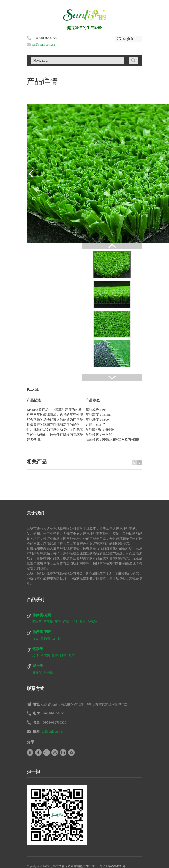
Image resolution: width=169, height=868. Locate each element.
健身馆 (37, 672)
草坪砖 (49, 622)
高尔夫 (46, 655)
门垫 (66, 622)
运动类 (38, 649)
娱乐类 (38, 666)
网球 (71, 655)
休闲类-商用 (42, 632)
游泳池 (92, 622)
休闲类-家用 (42, 615)
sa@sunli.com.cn (44, 44)
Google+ (47, 753)
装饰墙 (46, 638)
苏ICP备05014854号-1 (111, 866)
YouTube (55, 753)
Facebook (38, 753)
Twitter (30, 753)
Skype (63, 753)
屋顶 (75, 622)
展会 (36, 638)
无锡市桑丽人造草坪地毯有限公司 (72, 866)
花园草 (37, 622)
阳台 (83, 622)
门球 (63, 655)
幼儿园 (57, 638)
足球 (36, 655)
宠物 (58, 622)
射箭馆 (48, 672)
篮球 (55, 655)
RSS (71, 753)
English (128, 39)
